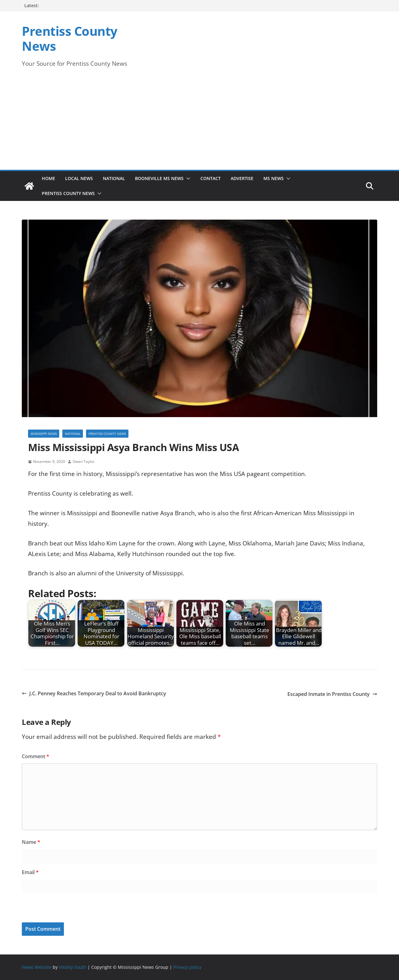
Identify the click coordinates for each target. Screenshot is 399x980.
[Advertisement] (199, 123)
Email (30, 872)
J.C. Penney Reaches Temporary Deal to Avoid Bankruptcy (94, 693)
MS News (274, 178)
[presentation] (65, 909)
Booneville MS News (159, 178)
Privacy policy (187, 967)
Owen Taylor (84, 461)
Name (31, 842)
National (114, 178)
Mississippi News (44, 434)
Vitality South (73, 967)
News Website (37, 967)
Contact (211, 178)
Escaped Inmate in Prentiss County (332, 694)
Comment (36, 756)
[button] (187, 178)
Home (48, 178)
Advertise (242, 178)
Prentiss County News (70, 38)
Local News (79, 178)
